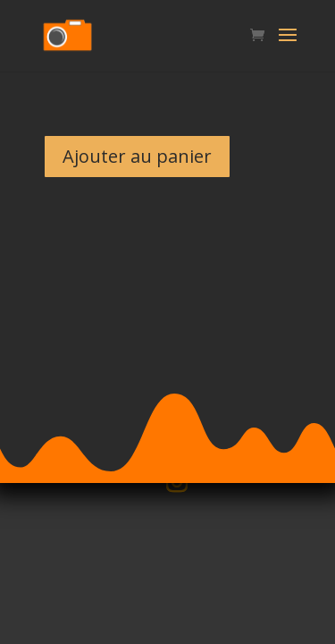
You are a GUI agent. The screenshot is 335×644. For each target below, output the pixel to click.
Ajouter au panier (137, 156)
